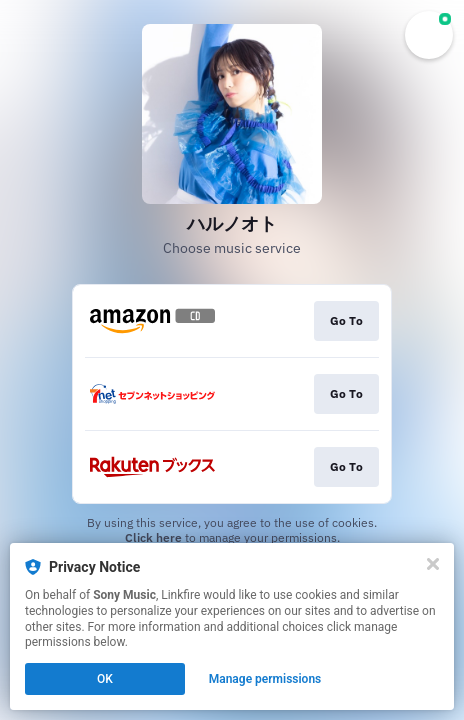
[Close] (433, 564)
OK (105, 679)
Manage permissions (265, 679)
